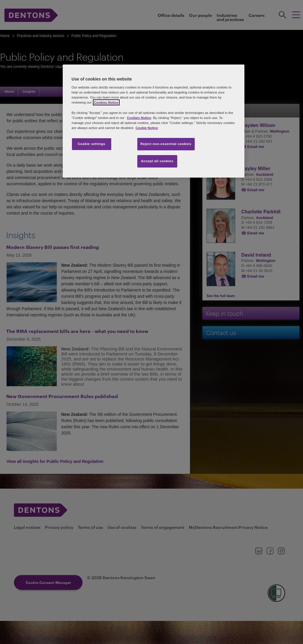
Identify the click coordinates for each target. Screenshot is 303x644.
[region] (154, 121)
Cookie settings (92, 144)
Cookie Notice (147, 128)
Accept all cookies (157, 161)
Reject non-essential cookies (166, 144)
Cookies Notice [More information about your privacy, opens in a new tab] (106, 102)
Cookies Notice (139, 118)
